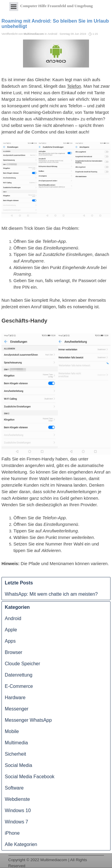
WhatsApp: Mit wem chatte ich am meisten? (51, 594)
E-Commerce (19, 686)
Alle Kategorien (21, 844)
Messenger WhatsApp (28, 720)
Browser (14, 652)
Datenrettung (19, 675)
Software (14, 788)
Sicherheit (15, 754)
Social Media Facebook (30, 777)
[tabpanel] (56, 855)
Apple (11, 630)
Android (13, 618)
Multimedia (16, 743)
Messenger (17, 709)
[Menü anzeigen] (14, 7)
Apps (10, 641)
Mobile (12, 731)
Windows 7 (16, 822)
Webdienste (17, 799)
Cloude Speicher (22, 664)
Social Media (19, 765)
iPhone (12, 833)
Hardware (15, 698)
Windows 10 (18, 810)
